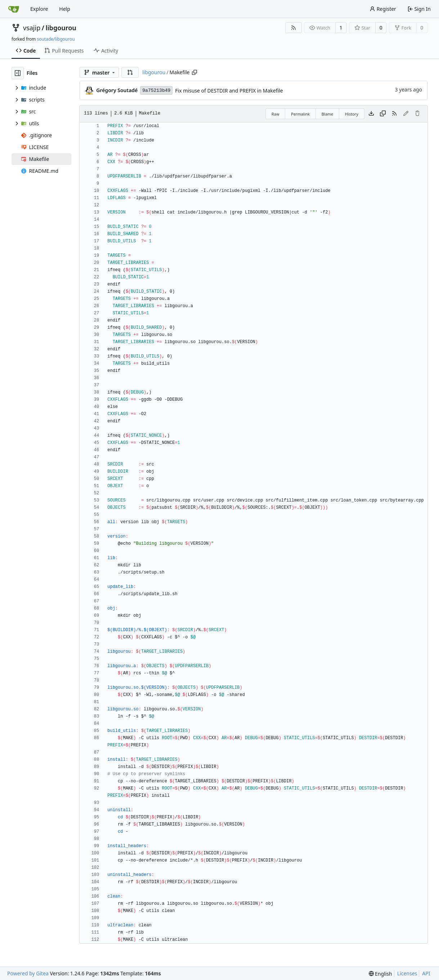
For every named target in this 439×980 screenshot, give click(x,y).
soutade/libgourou (56, 39)
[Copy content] (383, 114)
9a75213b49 (156, 91)
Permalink (300, 114)
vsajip (32, 28)
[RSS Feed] (294, 28)
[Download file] (371, 114)
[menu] (380, 974)
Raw (276, 114)
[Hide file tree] (18, 73)
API (426, 973)
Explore (39, 9)
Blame (328, 114)
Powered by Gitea (28, 973)
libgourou (61, 28)
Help (65, 9)
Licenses (407, 973)
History (352, 114)
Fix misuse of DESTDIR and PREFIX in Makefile (229, 91)
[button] (130, 72)
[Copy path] (194, 72)
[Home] (14, 9)
